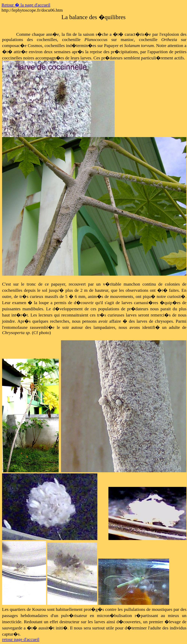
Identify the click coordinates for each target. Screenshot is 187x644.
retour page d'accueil (21, 639)
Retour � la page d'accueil (26, 5)
